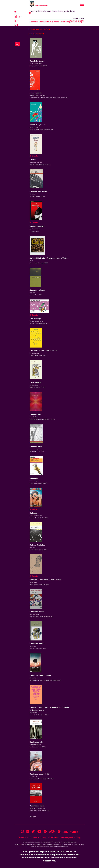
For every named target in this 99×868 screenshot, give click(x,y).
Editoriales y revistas (69, 22)
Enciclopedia (44, 22)
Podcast (36, 838)
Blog (79, 838)
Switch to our (76, 20)
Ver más (33, 817)
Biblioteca (55, 22)
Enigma (61, 842)
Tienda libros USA (25, 838)
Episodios (34, 22)
